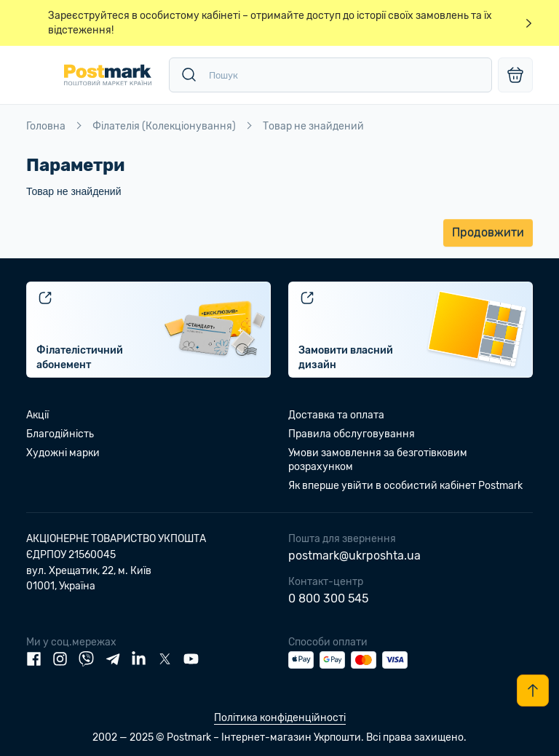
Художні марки (63, 453)
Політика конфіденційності (280, 718)
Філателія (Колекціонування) (164, 126)
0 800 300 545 (328, 598)
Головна (46, 126)
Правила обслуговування (352, 434)
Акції (37, 415)
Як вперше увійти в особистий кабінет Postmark (405, 486)
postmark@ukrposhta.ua (354, 556)
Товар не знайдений (313, 126)
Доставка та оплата (336, 415)
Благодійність (60, 434)
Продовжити (488, 232)
